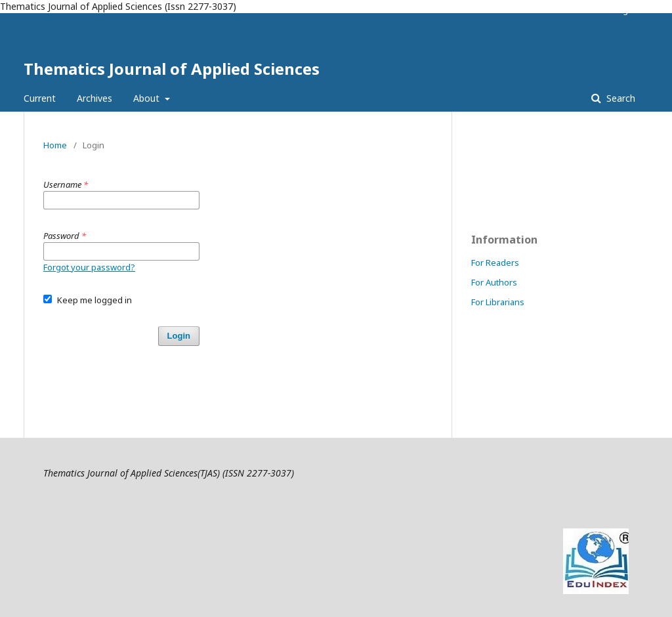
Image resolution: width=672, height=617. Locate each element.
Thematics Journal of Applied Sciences (172, 69)
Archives (94, 98)
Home (55, 145)
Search (619, 98)
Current (40, 98)
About (148, 98)
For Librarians (498, 302)
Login (624, 10)
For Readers (495, 263)
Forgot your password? (89, 267)
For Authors (494, 282)
